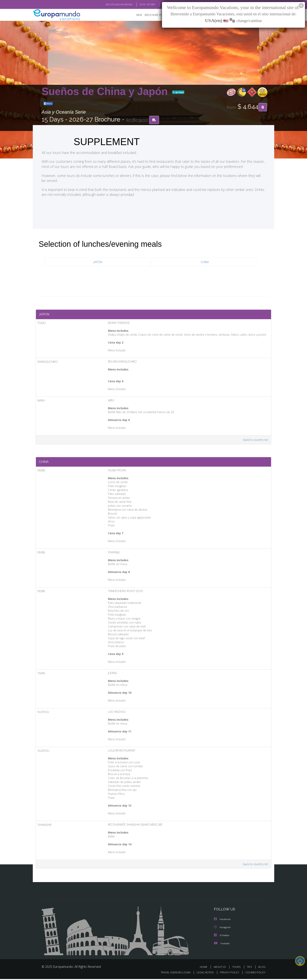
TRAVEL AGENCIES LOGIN (172, 973)
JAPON (98, 262)
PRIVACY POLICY (228, 973)
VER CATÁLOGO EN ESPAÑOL (110, 5)
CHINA (205, 262)
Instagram (222, 928)
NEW (135, 15)
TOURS (237, 968)
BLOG (160, 5)
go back (178, 92)
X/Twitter (222, 936)
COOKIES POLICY (254, 973)
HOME (205, 968)
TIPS (250, 968)
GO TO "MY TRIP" (141, 5)
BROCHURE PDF (152, 15)
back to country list (255, 440)
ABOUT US (221, 968)
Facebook (222, 921)
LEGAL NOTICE (203, 973)
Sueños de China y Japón (106, 91)
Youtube (222, 944)
